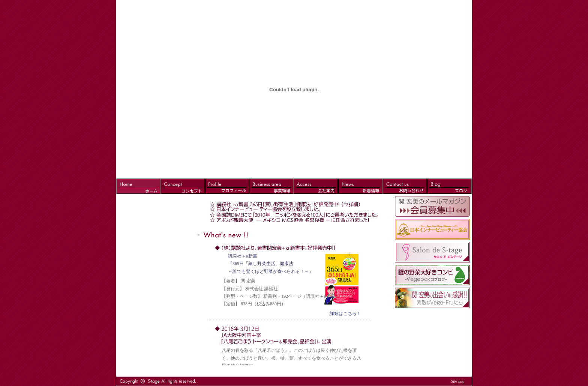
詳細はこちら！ (345, 314)
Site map (458, 381)
